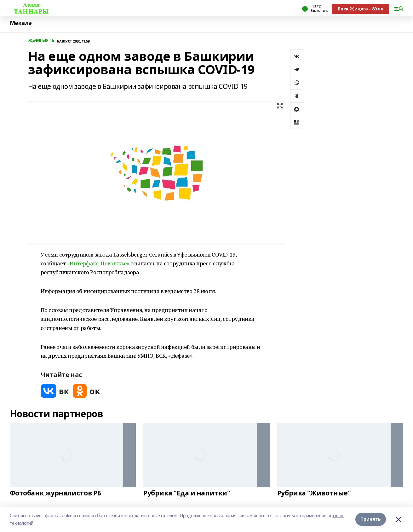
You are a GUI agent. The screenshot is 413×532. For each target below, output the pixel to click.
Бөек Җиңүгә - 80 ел (360, 9)
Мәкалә (21, 23)
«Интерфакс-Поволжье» (98, 263)
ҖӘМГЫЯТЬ (41, 40)
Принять (371, 519)
